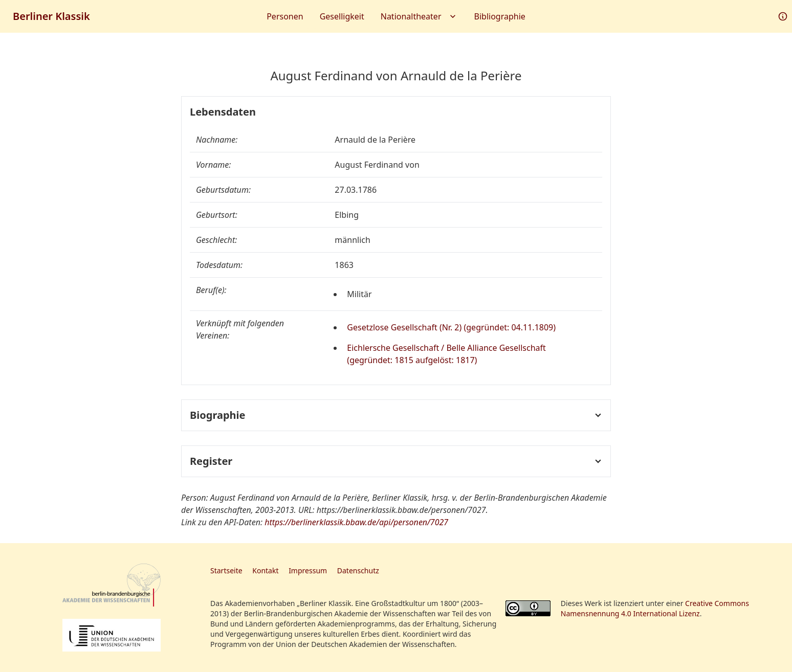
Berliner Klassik (51, 16)
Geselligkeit (342, 16)
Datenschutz (358, 570)
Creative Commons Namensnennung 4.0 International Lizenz (655, 608)
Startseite (226, 570)
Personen (285, 16)
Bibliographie (500, 16)
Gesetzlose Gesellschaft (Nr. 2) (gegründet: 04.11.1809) (451, 327)
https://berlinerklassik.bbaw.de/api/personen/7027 (356, 522)
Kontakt (265, 570)
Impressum (308, 570)
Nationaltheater (419, 16)
